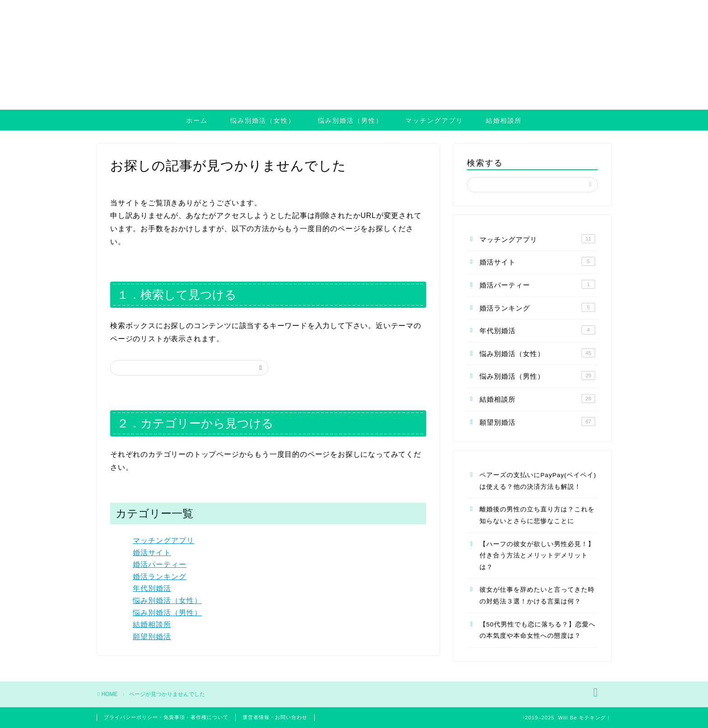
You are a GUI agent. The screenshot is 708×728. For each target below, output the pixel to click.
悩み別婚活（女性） (263, 121)
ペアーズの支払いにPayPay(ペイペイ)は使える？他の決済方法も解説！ (538, 481)
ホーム (197, 121)
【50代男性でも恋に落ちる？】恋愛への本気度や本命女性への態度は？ (538, 630)
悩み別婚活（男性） (350, 121)
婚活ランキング (160, 577)
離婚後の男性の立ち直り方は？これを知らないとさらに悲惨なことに (537, 515)
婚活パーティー (160, 564)
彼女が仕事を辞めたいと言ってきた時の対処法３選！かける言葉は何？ (537, 596)
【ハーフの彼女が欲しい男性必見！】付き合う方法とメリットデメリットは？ (537, 556)
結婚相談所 (504, 121)
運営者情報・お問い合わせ (275, 717)
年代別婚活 (152, 588)
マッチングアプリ (434, 121)
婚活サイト (152, 553)
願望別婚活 (152, 637)
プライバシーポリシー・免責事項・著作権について (166, 717)
